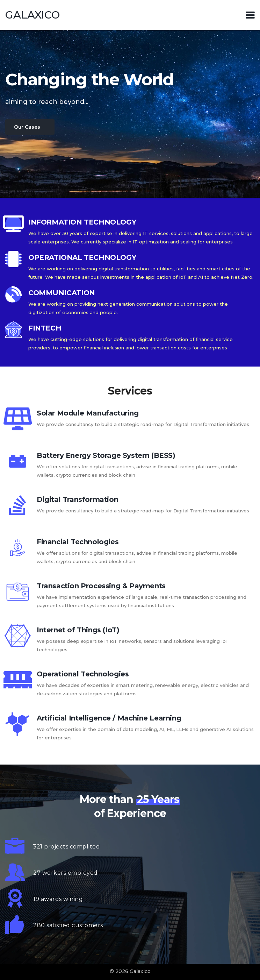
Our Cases (27, 127)
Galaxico (32, 15)
